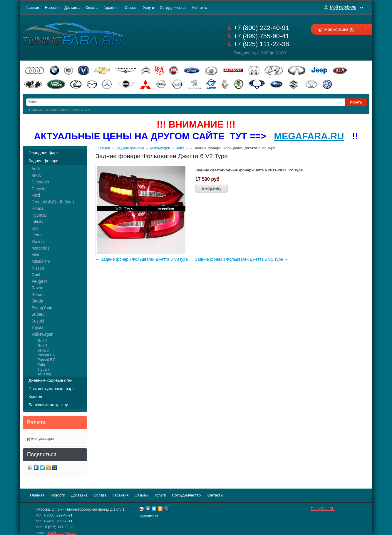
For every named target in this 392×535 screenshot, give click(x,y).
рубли (32, 439)
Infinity (37, 222)
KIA (35, 228)
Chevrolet (40, 182)
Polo (41, 365)
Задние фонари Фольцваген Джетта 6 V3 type (144, 259)
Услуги (149, 8)
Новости (52, 8)
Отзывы (131, 8)
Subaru (38, 314)
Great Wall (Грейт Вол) (53, 202)
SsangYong (42, 308)
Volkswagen (42, 334)
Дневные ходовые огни (51, 380)
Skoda (37, 301)
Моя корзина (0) (344, 29)
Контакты (200, 8)
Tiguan (43, 369)
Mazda (38, 242)
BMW (36, 175)
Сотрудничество (173, 8)
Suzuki (38, 321)
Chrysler (39, 189)
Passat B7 (46, 360)
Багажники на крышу (48, 405)
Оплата (92, 8)
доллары (46, 439)
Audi (36, 169)
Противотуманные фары (52, 389)
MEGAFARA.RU (309, 136)
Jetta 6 (43, 350)
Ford (36, 195)
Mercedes (40, 248)
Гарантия (111, 8)
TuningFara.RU (323, 509)
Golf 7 (42, 346)
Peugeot (39, 281)
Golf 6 (42, 341)
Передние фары (44, 153)
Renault (38, 295)
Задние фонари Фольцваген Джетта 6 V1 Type (239, 259)
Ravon (37, 288)
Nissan (38, 268)
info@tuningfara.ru (62, 533)
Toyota (37, 327)
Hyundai (39, 215)
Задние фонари (43, 161)
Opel (36, 275)
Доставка (72, 8)
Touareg (44, 374)
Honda (37, 208)
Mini (35, 255)
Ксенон (35, 397)
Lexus (37, 235)
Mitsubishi (41, 261)
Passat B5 (46, 355)
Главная (32, 8)
